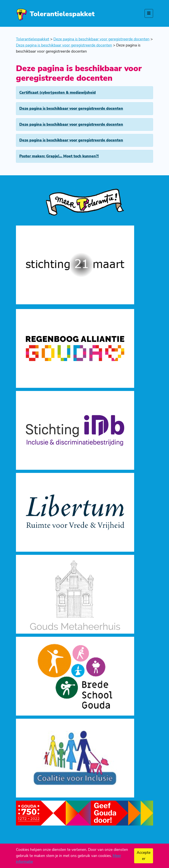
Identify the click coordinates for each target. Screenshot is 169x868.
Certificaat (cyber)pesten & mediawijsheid (58, 93)
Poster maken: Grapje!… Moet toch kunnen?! (59, 156)
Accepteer (144, 856)
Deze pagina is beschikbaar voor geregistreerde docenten (71, 109)
